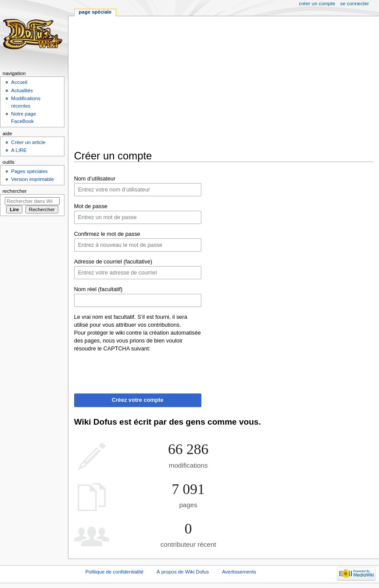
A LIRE (19, 150)
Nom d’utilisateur (95, 179)
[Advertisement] (227, 83)
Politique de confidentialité (114, 572)
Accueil (19, 82)
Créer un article (28, 142)
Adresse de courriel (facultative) (113, 262)
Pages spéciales (29, 171)
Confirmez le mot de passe (107, 234)
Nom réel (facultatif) (98, 289)
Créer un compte (317, 4)
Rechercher (15, 191)
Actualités (22, 90)
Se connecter (355, 4)
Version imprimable (32, 179)
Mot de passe (91, 206)
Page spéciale (95, 12)
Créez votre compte (138, 400)
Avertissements (239, 572)
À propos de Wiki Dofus (183, 572)
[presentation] (141, 370)
